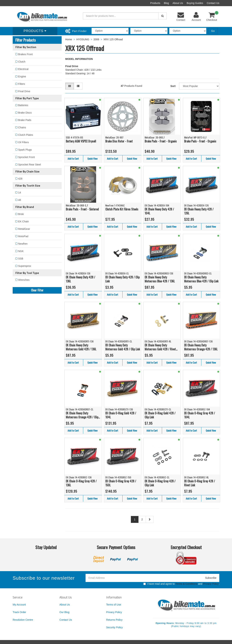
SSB (21, 259)
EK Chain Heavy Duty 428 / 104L (159, 211)
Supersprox (25, 266)
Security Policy (115, 627)
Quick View (92, 158)
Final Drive (24, 91)
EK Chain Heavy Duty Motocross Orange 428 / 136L (201, 347)
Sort (173, 86)
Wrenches (24, 280)
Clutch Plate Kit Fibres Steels (122, 209)
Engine (22, 76)
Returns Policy (114, 620)
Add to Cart (73, 158)
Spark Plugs (25, 150)
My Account (19, 605)
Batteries (23, 105)
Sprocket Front (26, 157)
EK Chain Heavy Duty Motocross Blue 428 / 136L (160, 279)
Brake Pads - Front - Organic (161, 141)
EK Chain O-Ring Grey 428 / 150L (121, 483)
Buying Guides (195, 3)
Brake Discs (25, 113)
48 (20, 200)
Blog (166, 3)
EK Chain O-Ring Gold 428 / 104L (121, 415)
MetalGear (24, 229)
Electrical (23, 69)
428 (20, 179)
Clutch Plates (26, 135)
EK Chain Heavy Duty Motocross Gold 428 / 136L (81, 347)
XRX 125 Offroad (113, 39)
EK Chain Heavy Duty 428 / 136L (80, 279)
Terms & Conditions (186, 584)
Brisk (21, 214)
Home (69, 39)
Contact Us (213, 3)
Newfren (23, 244)
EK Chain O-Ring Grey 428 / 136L (81, 483)
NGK (21, 251)
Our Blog (64, 612)
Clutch (22, 62)
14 (20, 193)
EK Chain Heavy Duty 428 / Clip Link (122, 279)
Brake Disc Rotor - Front (119, 141)
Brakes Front (25, 54)
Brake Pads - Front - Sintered (82, 209)
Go (213, 31)
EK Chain (23, 221)
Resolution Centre (23, 620)
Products (155, 3)
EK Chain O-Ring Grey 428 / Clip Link (160, 483)
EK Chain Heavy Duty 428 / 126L (199, 211)
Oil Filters (23, 142)
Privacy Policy (211, 584)
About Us (178, 3)
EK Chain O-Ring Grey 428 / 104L (200, 415)
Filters (22, 84)
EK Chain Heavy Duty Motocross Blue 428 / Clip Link (201, 279)
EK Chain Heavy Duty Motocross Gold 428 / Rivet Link (160, 347)
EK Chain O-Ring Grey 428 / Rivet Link (200, 483)
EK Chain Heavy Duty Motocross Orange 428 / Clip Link (82, 415)
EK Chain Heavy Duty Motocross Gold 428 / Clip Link (123, 347)
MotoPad (23, 236)
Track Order (19, 612)
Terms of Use (114, 605)
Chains (22, 127)
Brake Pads (25, 120)
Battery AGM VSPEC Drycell (81, 141)
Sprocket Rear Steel (29, 165)
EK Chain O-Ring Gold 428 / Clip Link (160, 415)
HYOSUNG (83, 39)
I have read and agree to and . (181, 584)
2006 (96, 39)
